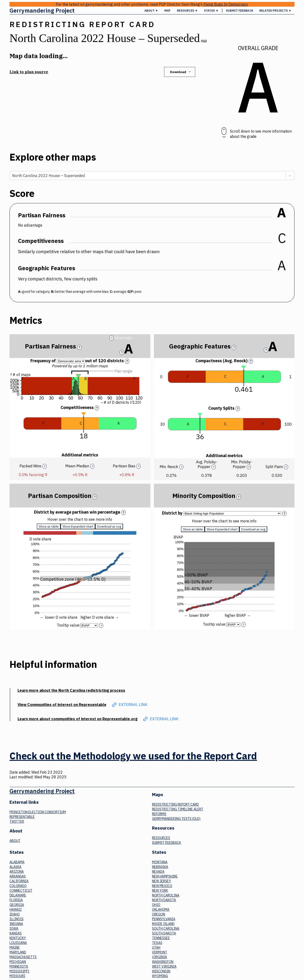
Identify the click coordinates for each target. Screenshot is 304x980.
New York (160, 891)
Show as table (49, 526)
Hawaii (16, 910)
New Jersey (161, 881)
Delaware (18, 895)
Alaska (15, 867)
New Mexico (162, 886)
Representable (22, 817)
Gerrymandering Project (42, 10)
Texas (157, 943)
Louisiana (18, 943)
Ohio (156, 905)
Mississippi (19, 971)
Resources (161, 838)
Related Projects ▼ (275, 11)
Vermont (160, 952)
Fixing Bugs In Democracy (226, 4)
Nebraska (160, 867)
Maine (15, 947)
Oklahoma (161, 910)
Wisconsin (161, 971)
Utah (156, 947)
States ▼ (211, 11)
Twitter (17, 822)
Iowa (14, 929)
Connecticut (21, 891)
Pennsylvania (164, 919)
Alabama (17, 862)
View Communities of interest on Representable (62, 705)
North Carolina (166, 895)
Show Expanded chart (78, 526)
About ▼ (151, 11)
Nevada (158, 872)
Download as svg (109, 526)
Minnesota (19, 966)
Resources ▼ (187, 11)
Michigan (18, 962)
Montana (160, 862)
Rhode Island (163, 924)
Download (181, 72)
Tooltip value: (69, 625)
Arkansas (18, 876)
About (15, 841)
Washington (163, 962)
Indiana (16, 924)
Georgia (17, 905)
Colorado (18, 886)
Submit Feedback (240, 11)
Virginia (159, 957)
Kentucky (18, 938)
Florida (16, 900)
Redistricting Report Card (175, 804)
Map (167, 11)
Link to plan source (29, 72)
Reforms (159, 814)
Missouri (17, 976)
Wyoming (160, 976)
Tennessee (161, 938)
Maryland (18, 952)
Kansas (16, 933)
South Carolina (166, 929)
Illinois (17, 919)
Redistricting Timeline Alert (178, 809)
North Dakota (164, 900)
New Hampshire (165, 876)
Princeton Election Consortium (38, 812)
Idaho (15, 914)
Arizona (17, 872)
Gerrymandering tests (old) (176, 819)
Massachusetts (23, 957)
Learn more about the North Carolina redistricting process (71, 690)
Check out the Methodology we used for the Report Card (133, 756)
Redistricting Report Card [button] (82, 24)
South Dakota (164, 933)
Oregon (159, 914)
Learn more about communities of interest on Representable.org (78, 719)
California (19, 881)
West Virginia (164, 966)
